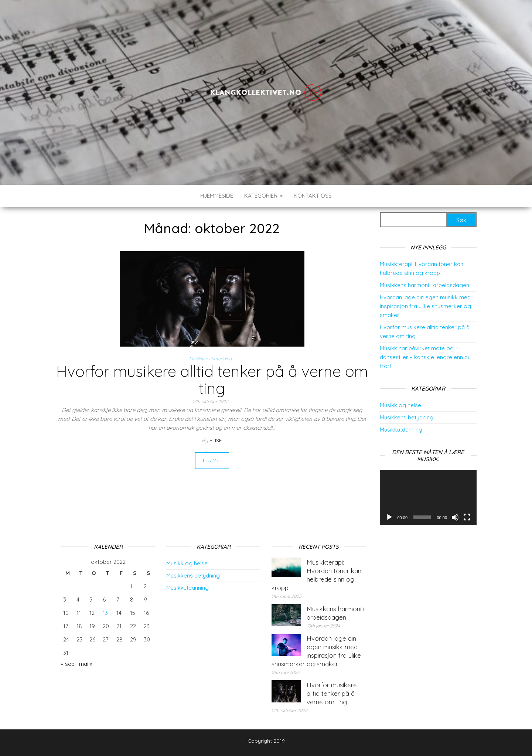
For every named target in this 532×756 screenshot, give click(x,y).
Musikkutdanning (401, 430)
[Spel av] (389, 517)
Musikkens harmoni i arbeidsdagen (424, 285)
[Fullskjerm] (467, 517)
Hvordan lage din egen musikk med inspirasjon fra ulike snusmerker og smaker (425, 306)
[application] (428, 497)
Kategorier (263, 196)
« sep (68, 664)
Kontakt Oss (313, 196)
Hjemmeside (217, 196)
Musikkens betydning (210, 359)
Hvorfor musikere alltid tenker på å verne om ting (212, 380)
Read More (212, 460)
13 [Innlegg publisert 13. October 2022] (105, 613)
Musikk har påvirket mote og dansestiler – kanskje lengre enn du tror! (425, 357)
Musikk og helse (400, 405)
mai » (86, 664)
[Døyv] (455, 517)
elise (216, 440)
